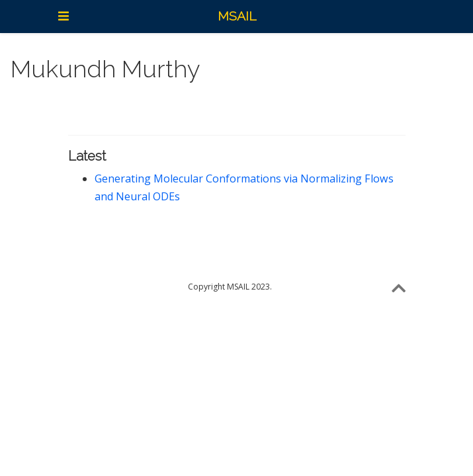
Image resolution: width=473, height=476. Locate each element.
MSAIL (237, 16)
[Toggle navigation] (64, 16)
